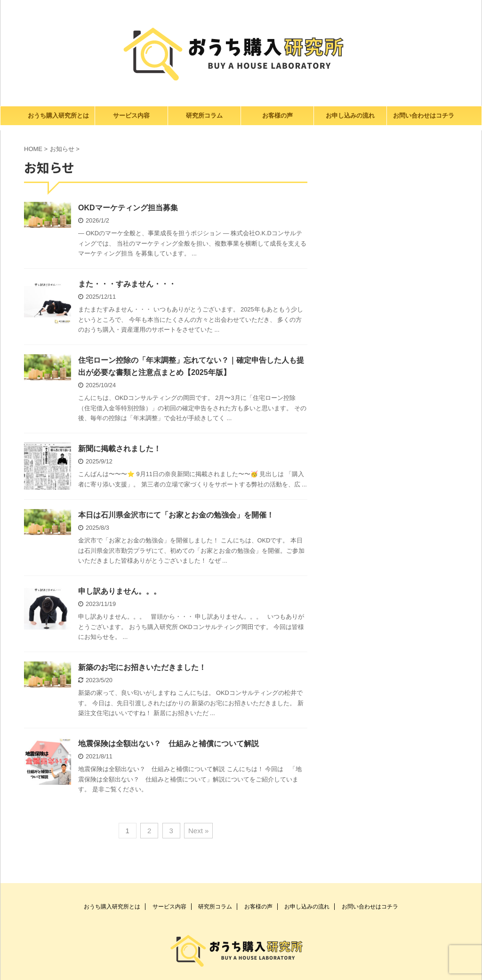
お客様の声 (277, 116)
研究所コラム (204, 116)
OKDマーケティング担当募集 (128, 208)
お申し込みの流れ (350, 116)
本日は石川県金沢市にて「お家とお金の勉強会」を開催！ (176, 515)
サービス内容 (131, 116)
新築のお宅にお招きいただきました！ (142, 667)
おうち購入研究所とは (58, 116)
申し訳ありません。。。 (120, 591)
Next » (198, 831)
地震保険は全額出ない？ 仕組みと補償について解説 (169, 744)
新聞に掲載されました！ (120, 449)
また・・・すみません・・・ (127, 284)
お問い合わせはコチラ (424, 116)
